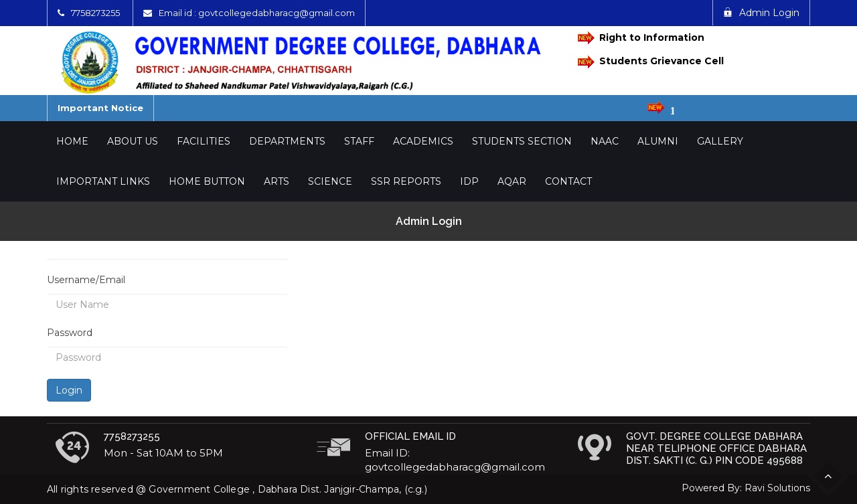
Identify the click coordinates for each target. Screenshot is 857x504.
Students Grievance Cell (651, 62)
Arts (277, 181)
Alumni (658, 141)
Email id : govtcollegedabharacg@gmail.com (257, 13)
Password (70, 333)
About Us (133, 141)
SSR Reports (406, 181)
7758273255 (95, 13)
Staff (359, 141)
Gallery (720, 141)
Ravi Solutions (777, 488)
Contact (568, 181)
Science (330, 181)
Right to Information (641, 38)
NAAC (605, 141)
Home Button (207, 181)
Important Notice (100, 108)
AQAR (512, 181)
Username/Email (86, 280)
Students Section (522, 141)
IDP (469, 181)
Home (72, 141)
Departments (287, 141)
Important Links (103, 181)
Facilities (204, 141)
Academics (423, 141)
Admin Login (761, 13)
